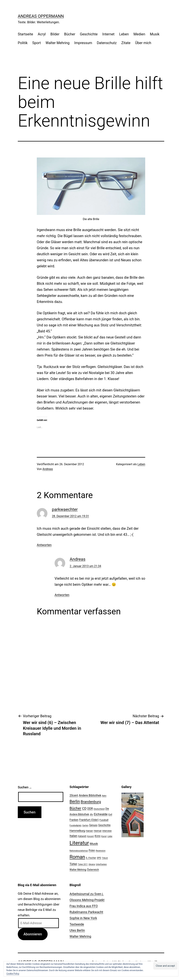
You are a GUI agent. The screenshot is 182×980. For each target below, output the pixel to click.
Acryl (42, 34)
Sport (37, 43)
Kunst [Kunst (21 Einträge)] (104, 836)
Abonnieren (33, 934)
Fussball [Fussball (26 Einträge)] (104, 820)
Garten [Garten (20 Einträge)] (85, 825)
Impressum (83, 43)
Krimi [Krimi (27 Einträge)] (98, 836)
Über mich (143, 43)
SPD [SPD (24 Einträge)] (99, 858)
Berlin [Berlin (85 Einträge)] (75, 802)
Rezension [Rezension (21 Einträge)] (101, 851)
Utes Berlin (77, 930)
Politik (23, 43)
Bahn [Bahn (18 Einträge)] (104, 796)
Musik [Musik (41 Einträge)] (94, 844)
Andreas (48, 469)
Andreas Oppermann (41, 16)
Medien (139, 34)
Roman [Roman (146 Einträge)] (77, 857)
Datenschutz (107, 43)
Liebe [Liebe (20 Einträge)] (110, 836)
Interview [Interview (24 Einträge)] (107, 831)
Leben (124, 34)
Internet (108, 34)
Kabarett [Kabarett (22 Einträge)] (82, 836)
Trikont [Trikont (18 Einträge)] (105, 858)
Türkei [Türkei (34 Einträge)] (73, 864)
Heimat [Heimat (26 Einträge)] (98, 831)
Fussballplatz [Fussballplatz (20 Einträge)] (75, 825)
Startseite (25, 34)
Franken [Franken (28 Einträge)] (74, 820)
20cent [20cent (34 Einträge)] (74, 795)
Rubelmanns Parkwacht (86, 912)
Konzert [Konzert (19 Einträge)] (90, 836)
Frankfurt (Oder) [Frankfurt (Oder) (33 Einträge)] (89, 820)
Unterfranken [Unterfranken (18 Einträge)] (101, 864)
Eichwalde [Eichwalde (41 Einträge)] (101, 814)
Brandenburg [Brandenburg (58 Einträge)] (91, 802)
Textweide (77, 924)
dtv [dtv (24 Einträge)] (92, 814)
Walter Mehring (57, 43)
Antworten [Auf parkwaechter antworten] (44, 545)
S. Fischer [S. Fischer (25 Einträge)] (91, 858)
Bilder (55, 34)
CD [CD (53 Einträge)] (84, 808)
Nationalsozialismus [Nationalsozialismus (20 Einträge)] (79, 851)
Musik (155, 34)
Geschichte (89, 34)
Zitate (126, 43)
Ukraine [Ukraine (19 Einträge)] (92, 864)
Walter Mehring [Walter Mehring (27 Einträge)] (78, 870)
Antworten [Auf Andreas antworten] (62, 595)
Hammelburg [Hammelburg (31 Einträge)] (77, 831)
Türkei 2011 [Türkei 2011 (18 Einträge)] (83, 864)
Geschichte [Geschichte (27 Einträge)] (104, 825)
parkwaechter (65, 509)
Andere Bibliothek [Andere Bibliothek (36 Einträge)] (90, 795)
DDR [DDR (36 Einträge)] (90, 809)
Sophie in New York (83, 918)
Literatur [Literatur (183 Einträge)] (79, 843)
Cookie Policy (13, 974)
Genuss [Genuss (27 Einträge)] (93, 825)
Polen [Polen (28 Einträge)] (92, 850)
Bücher (70, 34)
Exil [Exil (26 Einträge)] (110, 814)
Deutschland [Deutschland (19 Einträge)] (99, 809)
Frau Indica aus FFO (84, 906)
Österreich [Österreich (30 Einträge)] (93, 870)
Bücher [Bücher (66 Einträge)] (75, 808)
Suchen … (25, 787)
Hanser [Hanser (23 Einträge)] (89, 831)
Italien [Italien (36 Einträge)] (73, 836)
